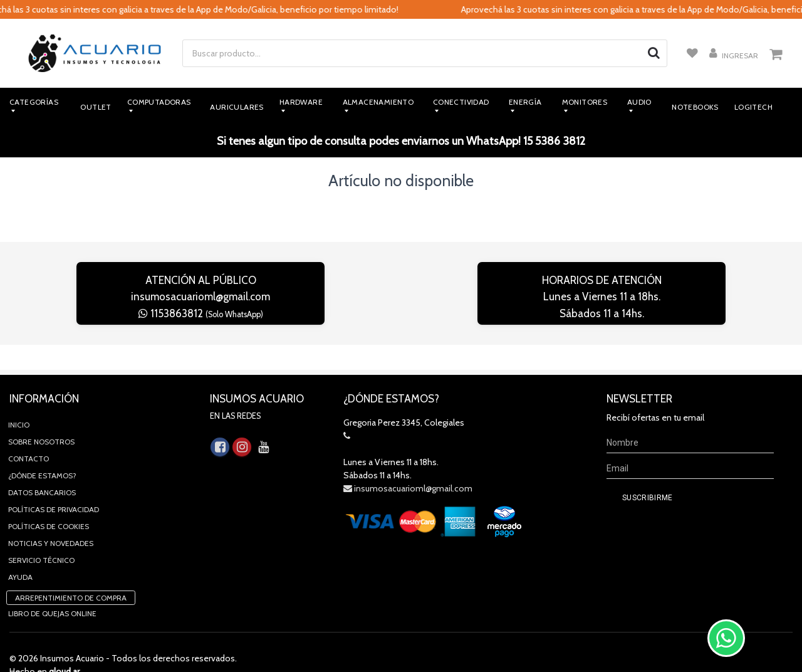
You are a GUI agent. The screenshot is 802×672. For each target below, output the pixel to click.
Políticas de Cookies (49, 501)
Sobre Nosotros (41, 417)
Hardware (301, 102)
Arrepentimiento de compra (71, 573)
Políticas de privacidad (54, 484)
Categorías (34, 102)
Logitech (753, 107)
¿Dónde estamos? (42, 450)
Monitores (585, 102)
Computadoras (159, 102)
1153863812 (201, 313)
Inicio (19, 400)
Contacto (29, 433)
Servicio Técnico (41, 535)
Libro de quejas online (52, 588)
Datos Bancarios (42, 467)
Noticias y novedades (51, 518)
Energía (525, 102)
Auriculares (237, 107)
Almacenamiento (378, 102)
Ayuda (20, 552)
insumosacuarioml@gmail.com (200, 297)
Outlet (96, 107)
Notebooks (695, 107)
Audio (639, 102)
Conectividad (461, 102)
